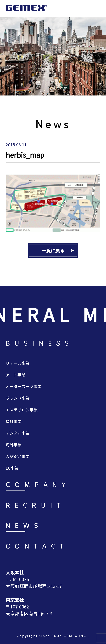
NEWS (24, 526)
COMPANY (38, 485)
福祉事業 (14, 421)
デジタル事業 (18, 433)
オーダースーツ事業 (24, 386)
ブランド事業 (18, 398)
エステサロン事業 (22, 410)
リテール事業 (18, 363)
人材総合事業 (18, 456)
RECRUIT (35, 506)
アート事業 (16, 375)
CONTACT (37, 547)
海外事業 (14, 445)
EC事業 (12, 468)
